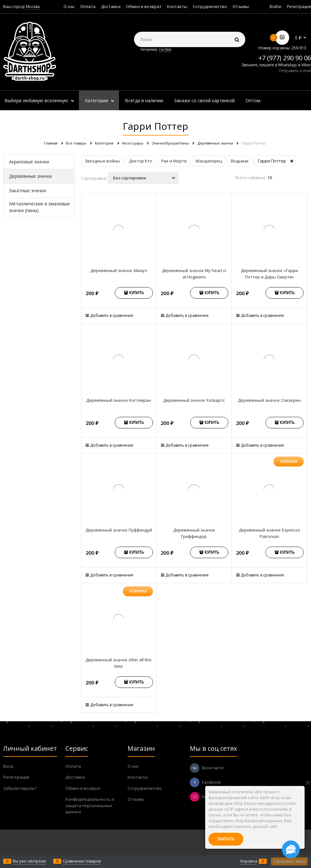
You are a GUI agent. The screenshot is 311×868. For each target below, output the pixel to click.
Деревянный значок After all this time (119, 663)
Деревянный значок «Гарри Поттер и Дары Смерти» (269, 274)
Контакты (177, 6)
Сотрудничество (210, 6)
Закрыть (226, 839)
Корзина (249, 861)
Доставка (111, 6)
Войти (276, 7)
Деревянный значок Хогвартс (194, 400)
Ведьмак (240, 161)
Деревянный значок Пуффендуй (119, 530)
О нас (69, 6)
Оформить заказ (289, 861)
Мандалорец (209, 161)
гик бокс (165, 49)
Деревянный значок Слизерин (269, 400)
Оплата (88, 6)
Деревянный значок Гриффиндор (194, 533)
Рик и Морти (174, 161)
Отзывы (241, 6)
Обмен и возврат (144, 6)
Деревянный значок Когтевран (119, 400)
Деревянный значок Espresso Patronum (269, 533)
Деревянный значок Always (119, 270)
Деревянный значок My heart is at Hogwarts (194, 274)
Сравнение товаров (82, 861)
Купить (137, 293)
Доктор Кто (141, 161)
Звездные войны (102, 161)
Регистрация (299, 7)
